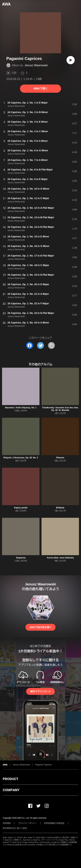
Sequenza (21, 558)
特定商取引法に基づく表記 (15, 828)
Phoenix (60, 458)
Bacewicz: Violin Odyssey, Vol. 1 (21, 408)
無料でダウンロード (40, 691)
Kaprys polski (21, 508)
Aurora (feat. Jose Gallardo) (60, 558)
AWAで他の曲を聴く (40, 627)
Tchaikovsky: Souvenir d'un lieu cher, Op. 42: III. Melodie (60, 409)
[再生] (71, 60)
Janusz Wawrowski (36, 65)
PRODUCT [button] (11, 779)
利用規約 (7, 823)
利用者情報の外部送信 (54, 823)
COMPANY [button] (11, 790)
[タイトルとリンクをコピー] (51, 345)
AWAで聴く (40, 89)
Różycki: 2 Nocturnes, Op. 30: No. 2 (21, 458)
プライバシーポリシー (27, 823)
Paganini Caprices (43, 765)
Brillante (60, 508)
